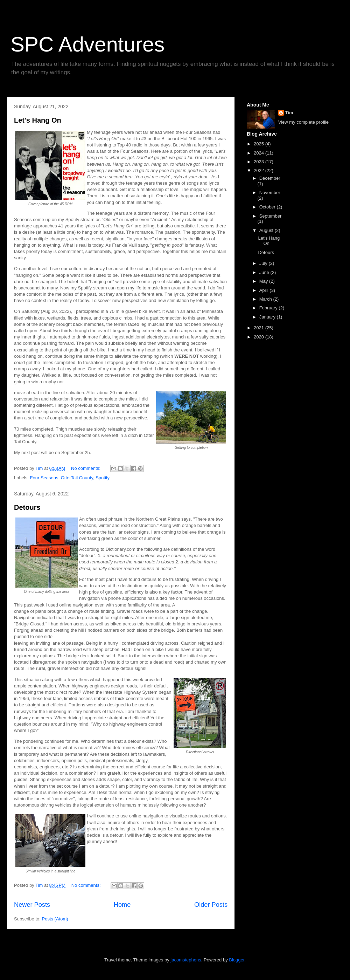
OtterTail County (77, 478)
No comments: (86, 468)
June (265, 272)
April (265, 290)
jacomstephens (186, 960)
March (266, 299)
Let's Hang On (38, 120)
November (270, 193)
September (271, 216)
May (264, 281)
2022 (260, 170)
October (268, 207)
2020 (260, 337)
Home (122, 905)
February (269, 308)
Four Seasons (44, 478)
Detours (27, 507)
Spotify (103, 478)
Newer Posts (32, 905)
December (270, 178)
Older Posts (211, 905)
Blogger (237, 960)
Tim (289, 113)
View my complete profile (303, 122)
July (264, 263)
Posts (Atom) (55, 919)
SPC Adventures (87, 44)
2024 (260, 153)
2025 (260, 144)
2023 (260, 162)
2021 (260, 328)
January (268, 317)
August (267, 230)
